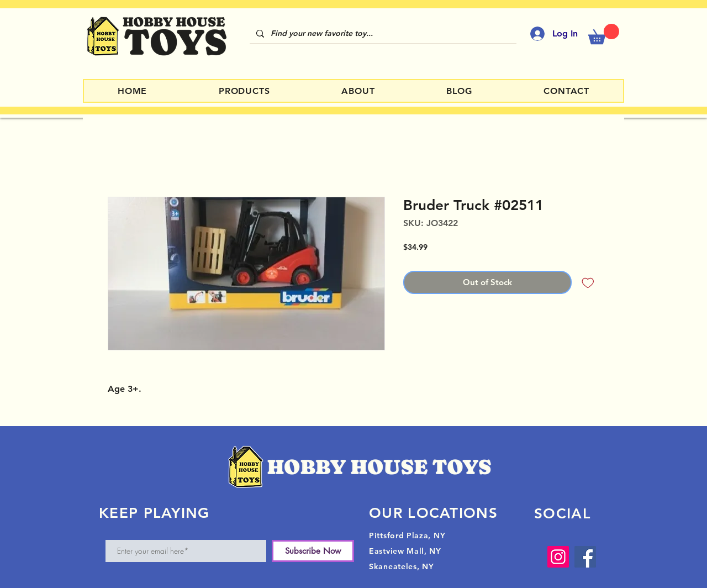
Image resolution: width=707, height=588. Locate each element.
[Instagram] (558, 557)
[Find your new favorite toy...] (382, 34)
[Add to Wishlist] (588, 283)
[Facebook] (585, 557)
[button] (604, 34)
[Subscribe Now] (313, 551)
